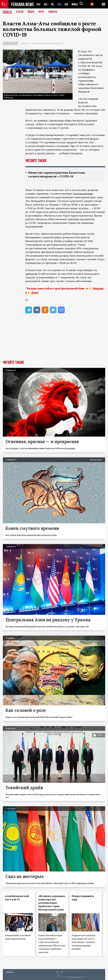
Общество (25, 44)
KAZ (39, 4)
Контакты (10, 972)
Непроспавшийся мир (83, 898)
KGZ (46, 4)
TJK (53, 4)
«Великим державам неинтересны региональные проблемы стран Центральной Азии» (52, 903)
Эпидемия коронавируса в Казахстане (47, 44)
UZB (67, 4)
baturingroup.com (75, 977)
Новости (7, 12)
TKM (60, 4)
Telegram (98, 288)
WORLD (76, 4)
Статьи (20, 12)
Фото (41, 12)
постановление (83, 194)
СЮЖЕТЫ (53, 12)
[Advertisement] (54, 339)
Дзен (35, 293)
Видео (31, 12)
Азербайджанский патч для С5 (17, 898)
